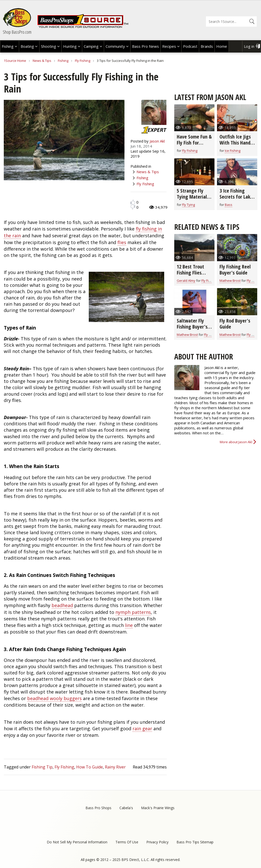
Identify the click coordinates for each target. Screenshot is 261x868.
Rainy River (115, 767)
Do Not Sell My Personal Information (77, 842)
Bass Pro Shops (98, 808)
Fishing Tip (42, 767)
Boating (27, 46)
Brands (207, 46)
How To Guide (90, 767)
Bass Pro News (145, 46)
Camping (91, 46)
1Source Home (15, 61)
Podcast (190, 46)
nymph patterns (133, 612)
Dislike (133, 207)
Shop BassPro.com (17, 32)
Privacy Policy (157, 842)
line (129, 625)
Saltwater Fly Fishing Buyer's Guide (192, 327)
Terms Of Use (127, 842)
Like (133, 202)
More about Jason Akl (236, 442)
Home (222, 46)
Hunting (70, 46)
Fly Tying (188, 205)
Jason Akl (157, 141)
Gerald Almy (186, 281)
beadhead (62, 605)
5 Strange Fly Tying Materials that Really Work (194, 197)
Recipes (169, 46)
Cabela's (126, 808)
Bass (229, 205)
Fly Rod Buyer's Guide (235, 324)
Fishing (8, 46)
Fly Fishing (83, 61)
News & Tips (42, 61)
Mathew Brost (230, 281)
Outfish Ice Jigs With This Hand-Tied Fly (236, 143)
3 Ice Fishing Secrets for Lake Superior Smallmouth (236, 200)
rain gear (142, 728)
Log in (249, 46)
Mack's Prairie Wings (158, 808)
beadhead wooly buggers (54, 698)
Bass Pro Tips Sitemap (195, 842)
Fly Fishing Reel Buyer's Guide (235, 270)
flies (122, 242)
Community (115, 46)
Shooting (49, 46)
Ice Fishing (233, 151)
